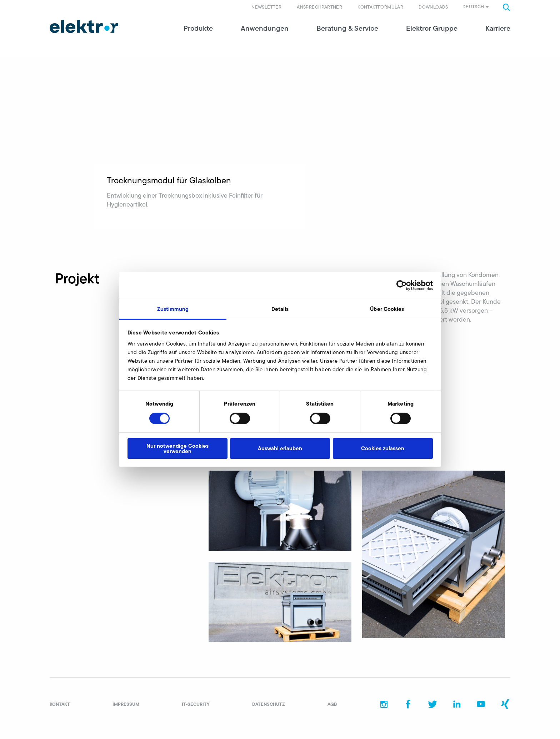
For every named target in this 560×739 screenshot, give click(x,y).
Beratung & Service (347, 36)
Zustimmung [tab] (173, 309)
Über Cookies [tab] (387, 309)
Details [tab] (280, 309)
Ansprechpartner (319, 7)
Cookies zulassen (383, 448)
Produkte (198, 36)
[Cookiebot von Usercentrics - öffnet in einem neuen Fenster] (402, 285)
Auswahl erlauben (280, 448)
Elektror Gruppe (432, 36)
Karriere (498, 36)
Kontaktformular (380, 7)
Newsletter (266, 7)
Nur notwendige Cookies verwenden (177, 448)
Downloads (433, 7)
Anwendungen (265, 36)
